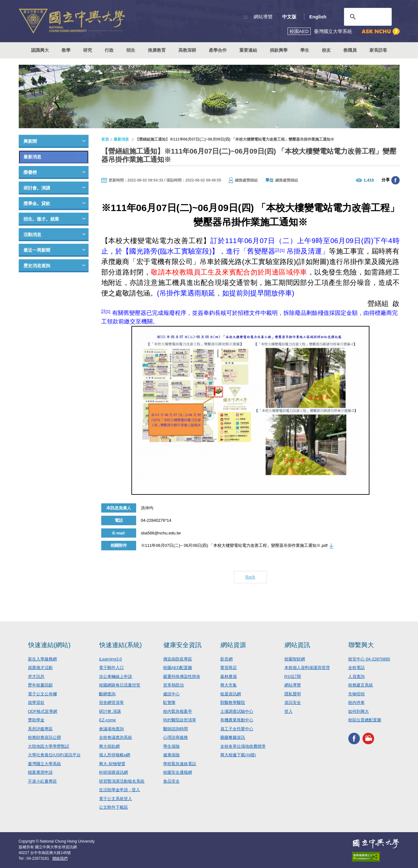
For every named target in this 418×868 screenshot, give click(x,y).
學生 (305, 50)
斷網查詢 (107, 694)
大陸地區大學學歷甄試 (49, 746)
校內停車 (356, 702)
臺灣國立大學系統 (44, 764)
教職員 (350, 50)
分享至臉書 (395, 180)
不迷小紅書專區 (42, 781)
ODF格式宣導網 (43, 711)
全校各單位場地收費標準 (243, 746)
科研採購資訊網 (113, 772)
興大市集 (229, 685)
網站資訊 (297, 645)
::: (246, 17)
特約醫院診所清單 (180, 720)
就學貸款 (36, 702)
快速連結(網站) (49, 645)
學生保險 (171, 746)
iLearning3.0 (110, 659)
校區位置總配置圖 (365, 720)
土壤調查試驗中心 (237, 711)
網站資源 (233, 645)
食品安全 (171, 781)
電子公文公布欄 (42, 694)
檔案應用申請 (40, 772)
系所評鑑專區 (40, 729)
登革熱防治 (173, 685)
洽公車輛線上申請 (116, 676)
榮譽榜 (30, 172)
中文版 (289, 17)
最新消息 (32, 157)
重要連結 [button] (248, 50)
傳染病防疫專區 (178, 659)
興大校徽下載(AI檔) (238, 755)
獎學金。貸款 (37, 203)
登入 (289, 711)
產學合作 (218, 50)
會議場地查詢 (111, 729)
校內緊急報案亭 (178, 711)
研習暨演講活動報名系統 (122, 781)
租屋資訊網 (231, 694)
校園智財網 (295, 659)
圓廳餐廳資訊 (233, 737)
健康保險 (171, 755)
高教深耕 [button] (187, 50)
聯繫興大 (361, 645)
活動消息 (32, 235)
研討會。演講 (37, 188)
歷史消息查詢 (37, 266)
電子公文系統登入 (116, 799)
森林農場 (229, 676)
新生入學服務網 (42, 659)
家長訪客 (378, 50)
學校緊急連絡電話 (180, 764)
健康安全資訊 (182, 645)
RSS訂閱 (293, 676)
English (318, 17)
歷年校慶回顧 (40, 685)
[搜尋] (367, 17)
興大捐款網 (109, 746)
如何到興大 (358, 711)
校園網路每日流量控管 (120, 685)
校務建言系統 (361, 685)
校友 (326, 50)
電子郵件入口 (111, 668)
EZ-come (107, 720)
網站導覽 (263, 17)
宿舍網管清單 (111, 702)
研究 (88, 50)
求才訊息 (36, 676)
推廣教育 (157, 50)
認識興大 (40, 50)
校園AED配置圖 (178, 668)
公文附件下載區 (113, 807)
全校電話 (356, 668)
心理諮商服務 (176, 737)
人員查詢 (356, 676)
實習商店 (229, 668)
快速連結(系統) (120, 645)
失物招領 (356, 694)
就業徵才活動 (40, 668)
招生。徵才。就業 (41, 219)
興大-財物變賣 (112, 764)
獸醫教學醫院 (233, 702)
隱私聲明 (293, 694)
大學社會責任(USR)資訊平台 (54, 755)
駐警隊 (169, 702)
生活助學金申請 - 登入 (119, 790)
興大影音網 (368, 739)
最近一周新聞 (37, 250)
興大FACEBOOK (354, 739)
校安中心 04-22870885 (369, 659)
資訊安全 (293, 702)
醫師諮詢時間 (176, 729)
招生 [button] (131, 50)
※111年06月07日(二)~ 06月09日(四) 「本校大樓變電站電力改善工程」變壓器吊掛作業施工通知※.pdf (234, 545)
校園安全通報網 (178, 772)
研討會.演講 (110, 711)
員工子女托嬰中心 (237, 729)
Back (250, 577)
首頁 (105, 139)
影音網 (226, 659)
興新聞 (30, 141)
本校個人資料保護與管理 (307, 668)
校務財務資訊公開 (44, 737)
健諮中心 (171, 694)
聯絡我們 (60, 858)
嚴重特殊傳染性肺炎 (182, 676)
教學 (66, 50)
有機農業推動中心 (237, 720)
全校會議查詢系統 (116, 737)
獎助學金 (36, 720)
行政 (109, 50)
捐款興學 (279, 50)
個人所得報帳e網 (115, 755)
